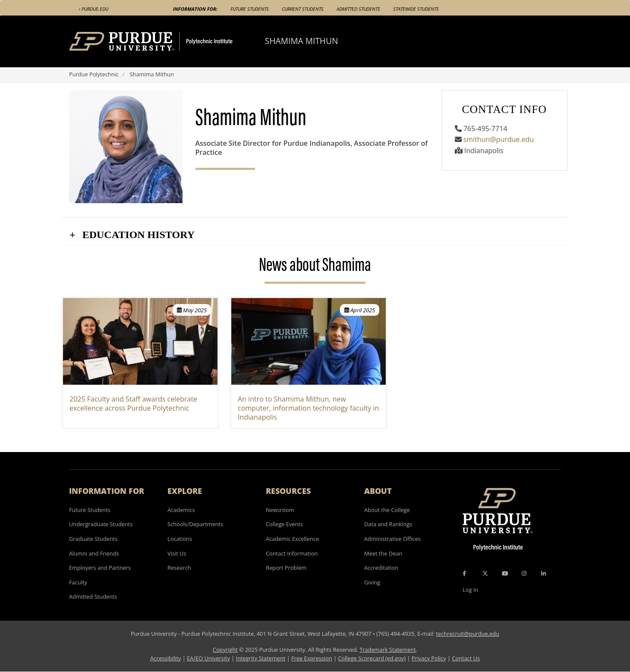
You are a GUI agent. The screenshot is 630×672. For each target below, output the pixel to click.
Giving (372, 582)
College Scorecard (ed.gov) (372, 658)
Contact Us (466, 658)
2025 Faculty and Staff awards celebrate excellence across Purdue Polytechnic (133, 404)
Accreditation (381, 568)
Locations (180, 539)
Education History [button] (137, 235)
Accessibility (165, 658)
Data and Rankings (388, 524)
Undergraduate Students (101, 524)
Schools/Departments (195, 524)
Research (179, 568)
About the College (387, 510)
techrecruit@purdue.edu (468, 634)
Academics (181, 510)
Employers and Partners (100, 568)
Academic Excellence (292, 539)
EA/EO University (208, 658)
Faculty (78, 582)
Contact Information (292, 553)
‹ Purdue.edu (94, 9)
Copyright (225, 650)
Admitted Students (358, 9)
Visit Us (177, 553)
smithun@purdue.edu (499, 139)
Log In (470, 590)
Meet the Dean (383, 553)
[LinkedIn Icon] (543, 573)
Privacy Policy (429, 658)
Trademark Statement (388, 650)
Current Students (303, 9)
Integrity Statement (261, 658)
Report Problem (286, 568)
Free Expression (312, 658)
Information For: (195, 9)
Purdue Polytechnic (94, 74)
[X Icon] (486, 573)
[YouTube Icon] (505, 573)
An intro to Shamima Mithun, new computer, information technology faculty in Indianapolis (308, 408)
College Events (284, 524)
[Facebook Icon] (464, 573)
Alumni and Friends (94, 553)
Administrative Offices (392, 539)
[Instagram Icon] (524, 573)
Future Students (250, 9)
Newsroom (280, 510)
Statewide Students (416, 9)
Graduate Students (93, 539)
